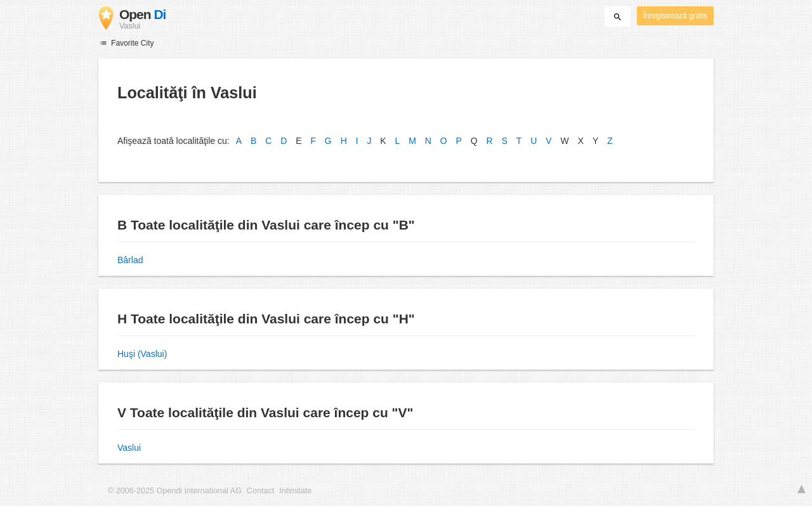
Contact (260, 491)
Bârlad (130, 260)
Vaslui (129, 448)
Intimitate (295, 491)
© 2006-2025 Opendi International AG (175, 491)
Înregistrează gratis (675, 16)
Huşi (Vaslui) (142, 354)
